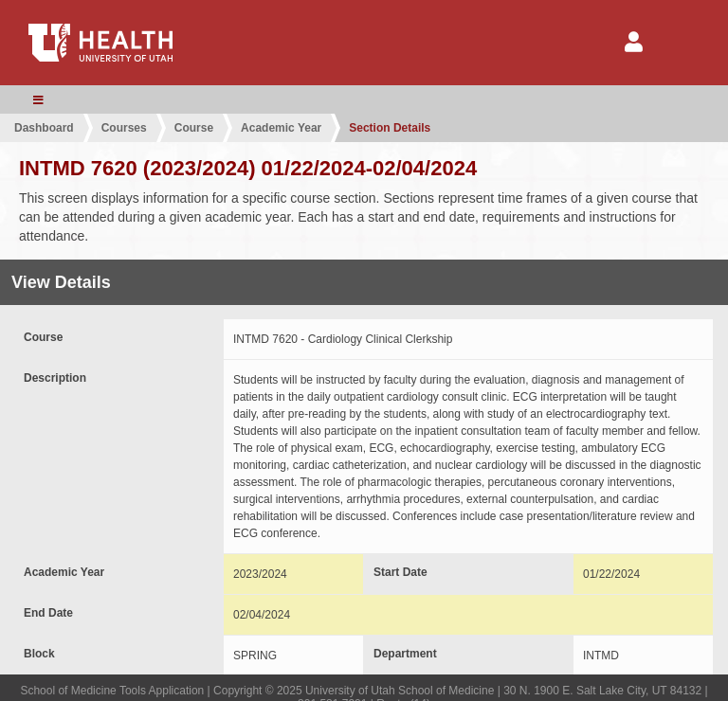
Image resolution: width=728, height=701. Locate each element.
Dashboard (44, 128)
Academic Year (281, 128)
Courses (124, 128)
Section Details (390, 128)
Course (194, 128)
